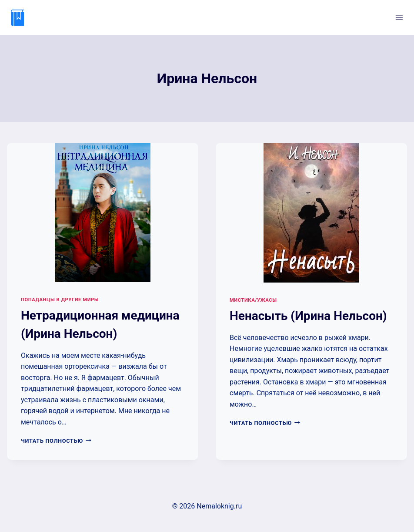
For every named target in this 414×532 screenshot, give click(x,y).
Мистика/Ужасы (253, 300)
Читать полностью (56, 441)
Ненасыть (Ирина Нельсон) (308, 316)
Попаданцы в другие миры (60, 300)
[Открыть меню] (399, 17)
